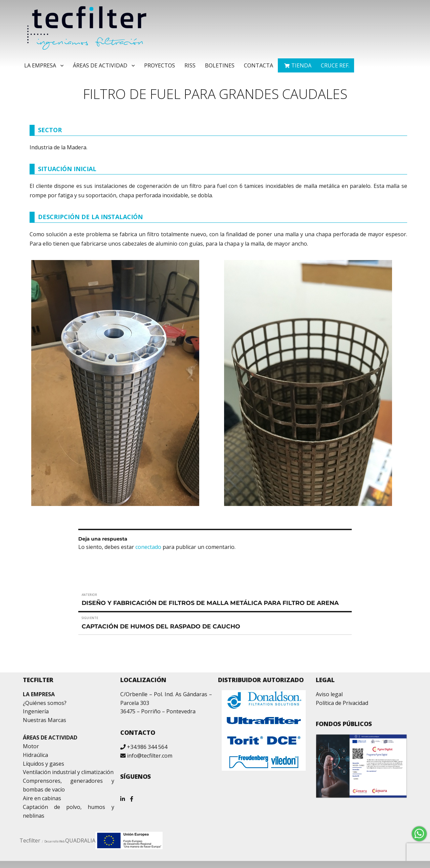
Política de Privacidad (342, 703)
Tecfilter (30, 840)
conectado (148, 547)
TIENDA (301, 65)
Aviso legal (329, 694)
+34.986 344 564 (147, 747)
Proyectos (160, 65)
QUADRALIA (80, 840)
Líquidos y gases (44, 764)
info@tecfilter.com (150, 756)
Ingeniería (36, 711)
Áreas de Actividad (100, 65)
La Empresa (40, 65)
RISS (190, 65)
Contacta (259, 65)
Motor (31, 746)
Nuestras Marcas (45, 720)
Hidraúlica (35, 755)
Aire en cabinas (42, 798)
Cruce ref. (335, 65)
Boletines (220, 65)
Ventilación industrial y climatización (68, 772)
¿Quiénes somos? (45, 703)
